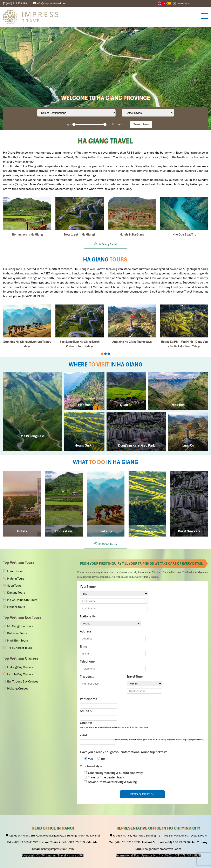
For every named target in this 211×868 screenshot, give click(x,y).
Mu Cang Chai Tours (20, 626)
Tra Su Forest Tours (19, 648)
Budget (83, 735)
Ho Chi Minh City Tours (22, 600)
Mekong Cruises (18, 688)
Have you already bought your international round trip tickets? (123, 752)
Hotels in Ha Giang (132, 234)
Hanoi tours (15, 571)
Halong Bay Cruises (20, 667)
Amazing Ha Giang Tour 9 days (132, 342)
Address (86, 631)
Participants (89, 699)
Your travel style (91, 766)
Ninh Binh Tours (18, 640)
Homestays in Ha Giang (27, 234)
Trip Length (88, 677)
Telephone (88, 661)
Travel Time (135, 677)
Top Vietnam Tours (19, 562)
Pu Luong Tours (17, 633)
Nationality (89, 616)
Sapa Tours (14, 586)
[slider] (74, 124)
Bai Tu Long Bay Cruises (23, 681)
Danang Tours (16, 593)
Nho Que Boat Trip (184, 234)
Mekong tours (16, 607)
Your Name (89, 587)
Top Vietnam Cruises (21, 658)
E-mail (85, 646)
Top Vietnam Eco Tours (22, 617)
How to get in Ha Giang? (80, 234)
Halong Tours (16, 579)
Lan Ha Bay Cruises (20, 674)
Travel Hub (183, 3)
